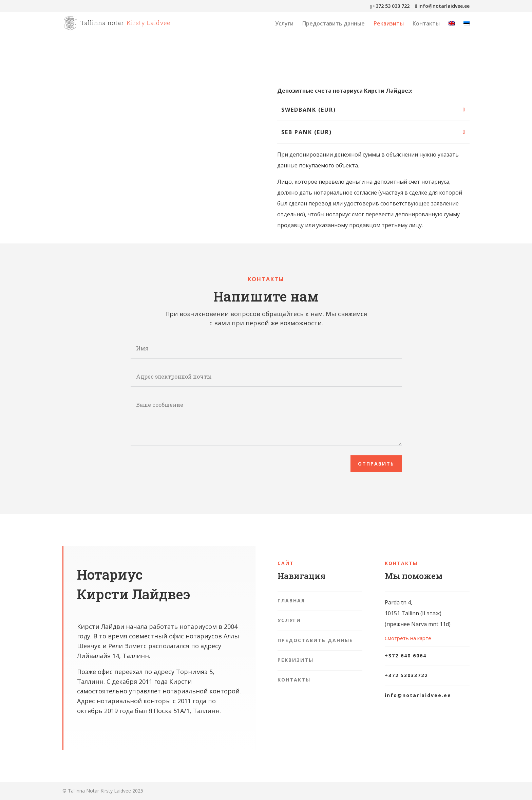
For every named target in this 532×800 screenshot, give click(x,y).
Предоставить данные (334, 24)
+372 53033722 (406, 675)
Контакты (426, 24)
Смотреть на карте (408, 638)
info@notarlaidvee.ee (418, 695)
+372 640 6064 (406, 656)
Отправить (376, 464)
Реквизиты (389, 24)
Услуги (284, 24)
